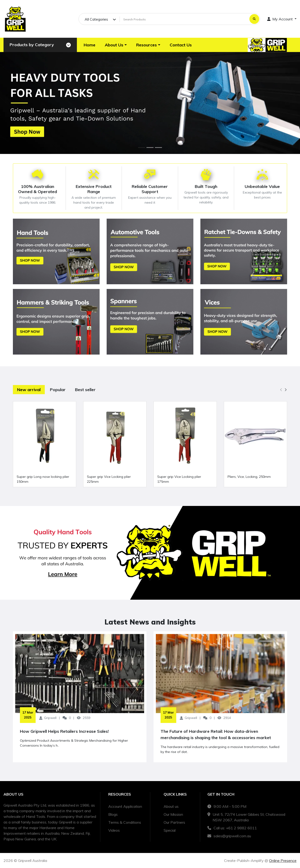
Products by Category (32, 45)
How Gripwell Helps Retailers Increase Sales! (64, 731)
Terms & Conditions (125, 822)
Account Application (125, 806)
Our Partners (174, 822)
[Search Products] (184, 19)
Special (170, 830)
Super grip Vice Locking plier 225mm (109, 479)
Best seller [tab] (85, 390)
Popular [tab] (58, 390)
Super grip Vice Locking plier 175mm (179, 479)
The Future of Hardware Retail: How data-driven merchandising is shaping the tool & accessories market (216, 734)
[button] (116, 45)
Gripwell (50, 718)
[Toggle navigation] (68, 45)
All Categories (96, 19)
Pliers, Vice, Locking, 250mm (249, 477)
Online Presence (283, 861)
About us (171, 806)
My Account (280, 19)
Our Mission (173, 814)
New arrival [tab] (29, 390)
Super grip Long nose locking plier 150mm (43, 479)
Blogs (113, 814)
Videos (114, 830)
